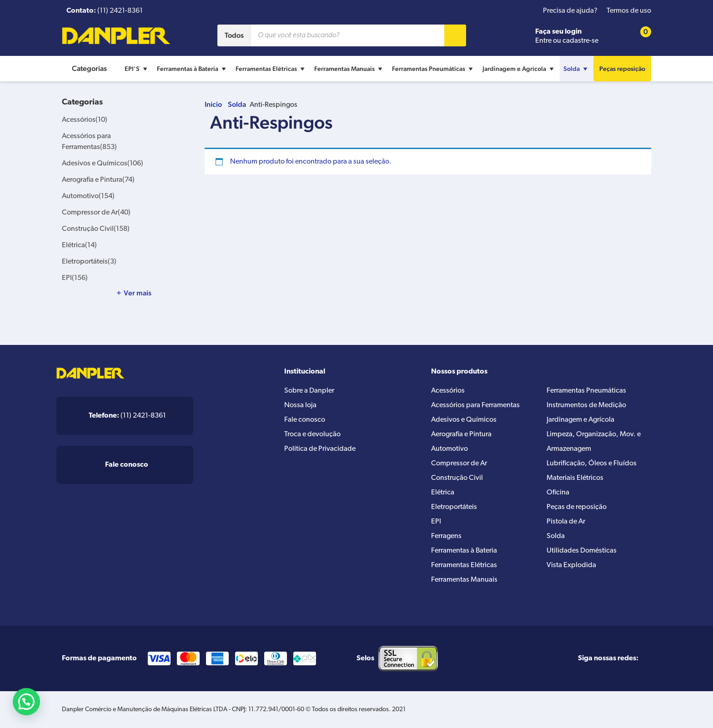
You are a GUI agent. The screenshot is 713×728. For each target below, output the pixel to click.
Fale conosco (305, 420)
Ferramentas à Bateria (193, 69)
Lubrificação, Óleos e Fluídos (592, 464)
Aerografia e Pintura (98, 180)
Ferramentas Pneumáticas (434, 69)
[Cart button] (640, 36)
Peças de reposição (577, 507)
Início (213, 104)
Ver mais (138, 293)
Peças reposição (622, 69)
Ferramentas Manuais (349, 69)
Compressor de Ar (96, 213)
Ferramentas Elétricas (271, 69)
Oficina (558, 493)
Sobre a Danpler (309, 391)
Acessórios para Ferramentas (475, 405)
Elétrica (79, 245)
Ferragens (446, 536)
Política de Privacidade (320, 449)
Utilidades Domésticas (582, 551)
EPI (75, 278)
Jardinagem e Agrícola (519, 69)
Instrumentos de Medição (586, 405)
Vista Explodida (571, 565)
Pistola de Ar (566, 522)
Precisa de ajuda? (570, 11)
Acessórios (85, 120)
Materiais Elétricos (575, 478)
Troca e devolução (312, 434)
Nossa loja (300, 405)
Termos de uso (629, 11)
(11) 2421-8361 (127, 416)
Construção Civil (96, 229)
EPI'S (137, 69)
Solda (577, 69)
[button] (26, 702)
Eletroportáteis (89, 262)
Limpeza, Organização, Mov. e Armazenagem (594, 442)
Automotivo (88, 196)
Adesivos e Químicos (103, 164)
